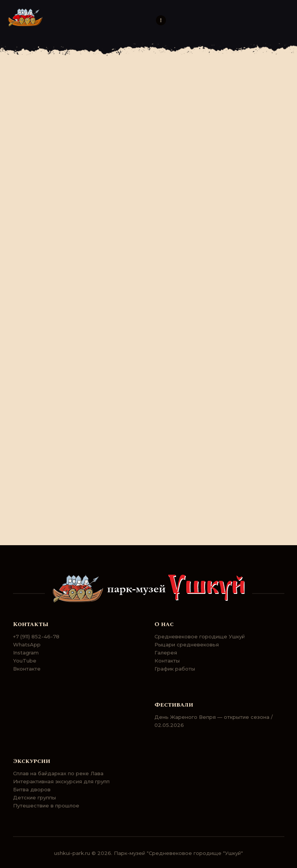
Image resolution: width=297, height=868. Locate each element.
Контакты (167, 661)
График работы (175, 669)
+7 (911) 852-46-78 (36, 636)
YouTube (25, 661)
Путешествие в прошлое (46, 806)
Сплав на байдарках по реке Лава (58, 773)
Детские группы (34, 797)
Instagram (26, 653)
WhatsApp (27, 644)
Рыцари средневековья (187, 644)
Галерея (166, 653)
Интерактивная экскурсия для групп (61, 781)
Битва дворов (32, 789)
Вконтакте (27, 669)
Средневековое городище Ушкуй (200, 636)
